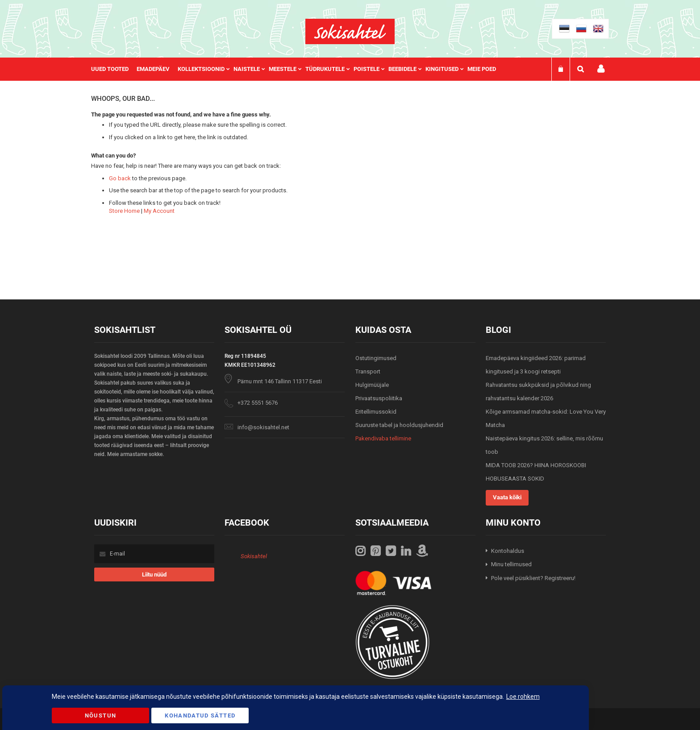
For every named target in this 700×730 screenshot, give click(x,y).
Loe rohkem (523, 697)
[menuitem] (114, 69)
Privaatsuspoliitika (379, 398)
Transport (368, 371)
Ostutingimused (376, 358)
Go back (120, 178)
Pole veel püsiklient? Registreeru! (533, 578)
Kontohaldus (508, 551)
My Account (159, 211)
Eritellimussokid (376, 412)
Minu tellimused (511, 564)
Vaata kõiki (507, 497)
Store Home (124, 211)
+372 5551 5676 (258, 403)
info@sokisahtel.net (263, 427)
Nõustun (100, 715)
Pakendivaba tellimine (383, 438)
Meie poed (482, 69)
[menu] (298, 69)
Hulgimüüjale (372, 385)
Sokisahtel (254, 556)
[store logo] (350, 31)
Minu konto (601, 69)
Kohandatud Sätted (200, 715)
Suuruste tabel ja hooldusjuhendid (399, 425)
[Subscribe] (154, 574)
